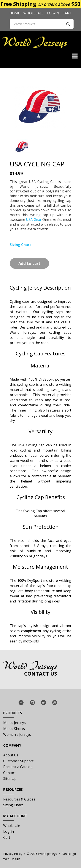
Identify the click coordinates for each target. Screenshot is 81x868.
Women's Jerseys (17, 734)
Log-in (53, 13)
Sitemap (10, 779)
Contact (10, 773)
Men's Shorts (14, 729)
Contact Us (41, 674)
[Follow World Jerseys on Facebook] (21, 703)
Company (12, 747)
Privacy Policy (13, 854)
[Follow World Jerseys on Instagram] (32, 703)
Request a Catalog (18, 767)
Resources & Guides (19, 799)
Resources (13, 791)
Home (15, 13)
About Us (11, 755)
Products (13, 714)
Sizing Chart (13, 805)
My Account (15, 817)
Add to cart (29, 263)
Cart (67, 13)
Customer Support (18, 761)
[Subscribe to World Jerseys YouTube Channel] (55, 703)
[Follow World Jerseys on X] (44, 703)
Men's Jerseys (14, 723)
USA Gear (34, 220)
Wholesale (33, 13)
